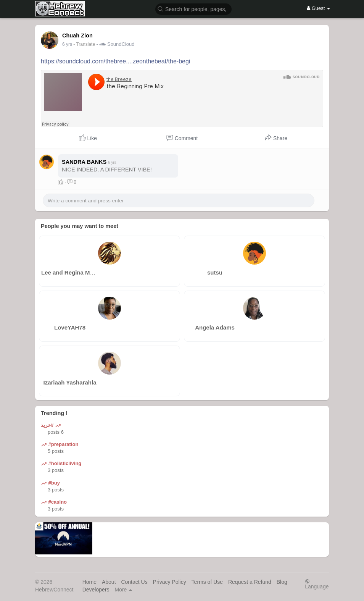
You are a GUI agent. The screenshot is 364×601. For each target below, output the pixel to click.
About (109, 582)
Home (89, 582)
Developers (96, 590)
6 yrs (67, 44)
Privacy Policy (170, 582)
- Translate (85, 44)
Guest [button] (318, 8)
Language (317, 584)
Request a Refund (250, 582)
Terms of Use (207, 582)
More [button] (123, 590)
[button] (193, 9)
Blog (282, 582)
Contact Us (134, 582)
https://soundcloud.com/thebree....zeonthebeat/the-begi (115, 61)
